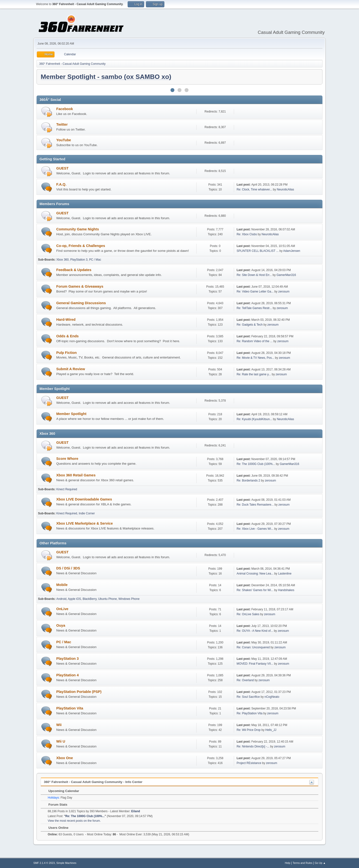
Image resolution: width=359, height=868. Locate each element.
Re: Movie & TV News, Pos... (255, 358)
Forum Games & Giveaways (80, 286)
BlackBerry (90, 599)
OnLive (62, 609)
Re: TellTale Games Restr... (254, 308)
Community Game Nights (78, 229)
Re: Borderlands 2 (248, 481)
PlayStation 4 (67, 675)
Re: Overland (245, 680)
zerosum (284, 292)
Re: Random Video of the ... (255, 341)
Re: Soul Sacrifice (248, 697)
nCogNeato (272, 697)
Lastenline (285, 574)
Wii (59, 725)
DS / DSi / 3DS (68, 568)
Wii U (61, 741)
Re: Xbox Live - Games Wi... (255, 529)
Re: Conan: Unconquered (253, 647)
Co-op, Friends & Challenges (81, 246)
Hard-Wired (66, 320)
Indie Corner (87, 513)
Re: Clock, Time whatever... (254, 189)
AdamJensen (292, 251)
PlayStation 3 (79, 260)
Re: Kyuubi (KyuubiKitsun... (254, 419)
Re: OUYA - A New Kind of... (255, 631)
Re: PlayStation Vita (249, 713)
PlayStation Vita (70, 708)
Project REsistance (249, 763)
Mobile (62, 585)
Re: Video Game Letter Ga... (255, 292)
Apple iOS (75, 599)
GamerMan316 (286, 275)
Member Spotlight (71, 414)
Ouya (61, 625)
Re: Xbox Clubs (247, 234)
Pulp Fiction (66, 353)
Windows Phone (129, 599)
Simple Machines (66, 863)
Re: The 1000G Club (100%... (256, 464)
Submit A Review (71, 369)
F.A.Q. (61, 184)
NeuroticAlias (286, 189)
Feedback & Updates (74, 270)
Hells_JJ (271, 730)
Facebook (65, 109)
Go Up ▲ (320, 863)
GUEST (62, 168)
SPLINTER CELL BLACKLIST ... (258, 251)
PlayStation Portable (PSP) (79, 692)
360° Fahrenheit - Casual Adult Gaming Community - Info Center (93, 782)
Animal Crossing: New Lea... (255, 574)
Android (61, 599)
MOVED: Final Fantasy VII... (255, 664)
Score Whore (67, 459)
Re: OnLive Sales (248, 614)
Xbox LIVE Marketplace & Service (85, 523)
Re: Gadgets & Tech (250, 325)
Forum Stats (55, 805)
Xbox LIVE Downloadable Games (84, 499)
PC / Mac (95, 260)
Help (288, 863)
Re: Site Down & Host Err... (254, 275)
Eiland (136, 811)
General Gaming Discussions (81, 303)
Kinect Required (67, 489)
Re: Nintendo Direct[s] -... (253, 746)
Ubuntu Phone (108, 599)
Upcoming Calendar (61, 791)
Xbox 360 (62, 260)
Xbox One (65, 758)
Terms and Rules (303, 863)
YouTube (64, 140)
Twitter (62, 124)
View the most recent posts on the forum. (74, 821)
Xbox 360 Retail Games (76, 475)
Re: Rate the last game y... (254, 374)
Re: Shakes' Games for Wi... (255, 590)
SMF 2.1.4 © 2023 (44, 863)
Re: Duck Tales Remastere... (255, 505)
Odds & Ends (67, 336)
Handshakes (286, 590)
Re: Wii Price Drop (249, 730)
